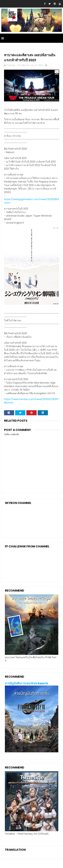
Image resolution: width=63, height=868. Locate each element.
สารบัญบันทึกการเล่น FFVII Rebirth (27, 683)
